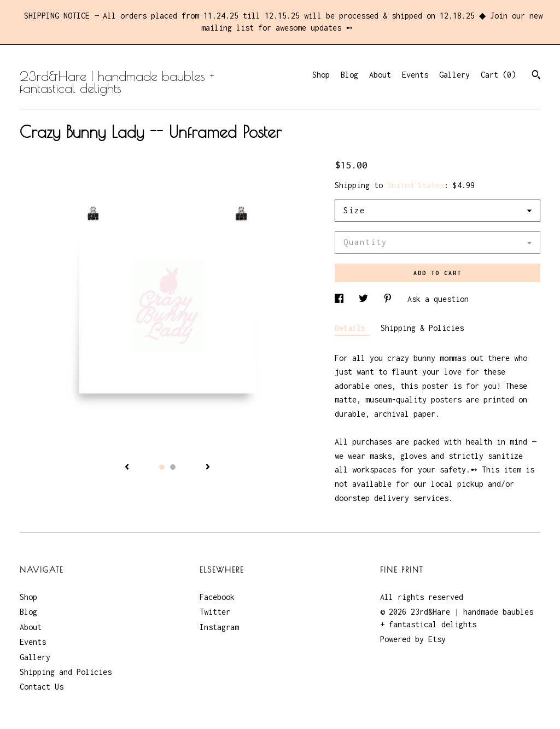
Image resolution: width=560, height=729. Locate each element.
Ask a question (438, 299)
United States (416, 185)
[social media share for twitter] (366, 299)
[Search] (536, 76)
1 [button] (162, 467)
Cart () (498, 75)
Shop (321, 75)
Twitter (215, 612)
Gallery (454, 75)
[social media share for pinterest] (390, 299)
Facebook (217, 597)
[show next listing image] (208, 468)
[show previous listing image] (127, 468)
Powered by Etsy (413, 639)
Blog (349, 75)
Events (415, 75)
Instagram (219, 627)
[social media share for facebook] (341, 299)
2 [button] (173, 467)
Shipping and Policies (66, 672)
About (380, 75)
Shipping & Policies (422, 328)
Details (352, 328)
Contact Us (42, 687)
